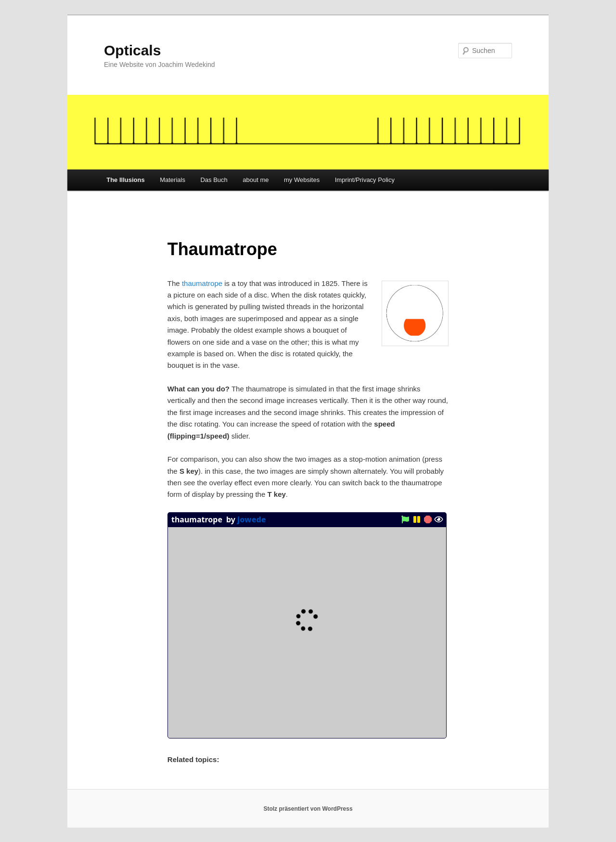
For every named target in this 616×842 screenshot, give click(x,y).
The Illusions (125, 180)
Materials (173, 180)
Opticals (132, 50)
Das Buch (214, 180)
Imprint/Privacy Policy (365, 180)
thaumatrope (202, 283)
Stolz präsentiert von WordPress (308, 809)
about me (256, 180)
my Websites (302, 180)
